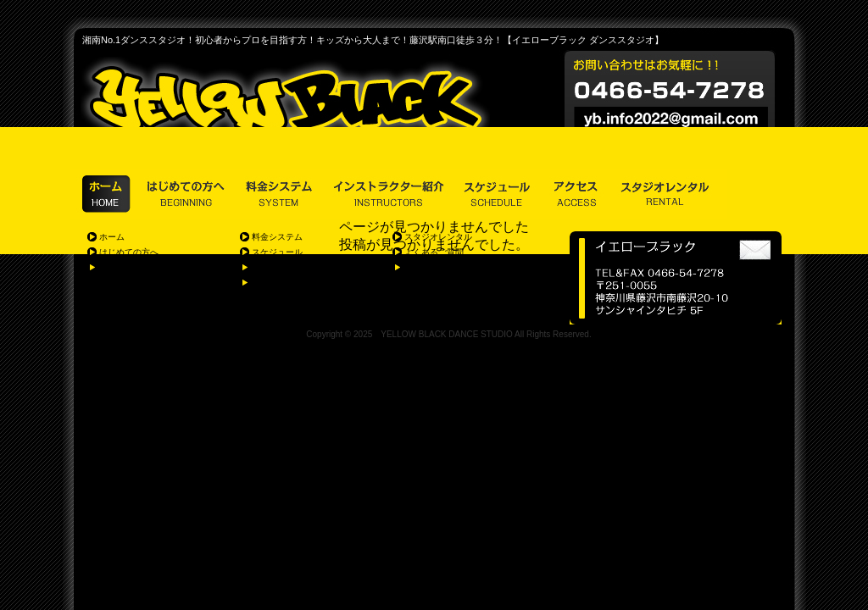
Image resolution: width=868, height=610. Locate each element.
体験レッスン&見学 (136, 267)
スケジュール (277, 252)
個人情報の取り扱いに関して (459, 267)
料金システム (277, 237)
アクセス (269, 283)
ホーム (112, 237)
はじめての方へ (129, 252)
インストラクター (286, 267)
